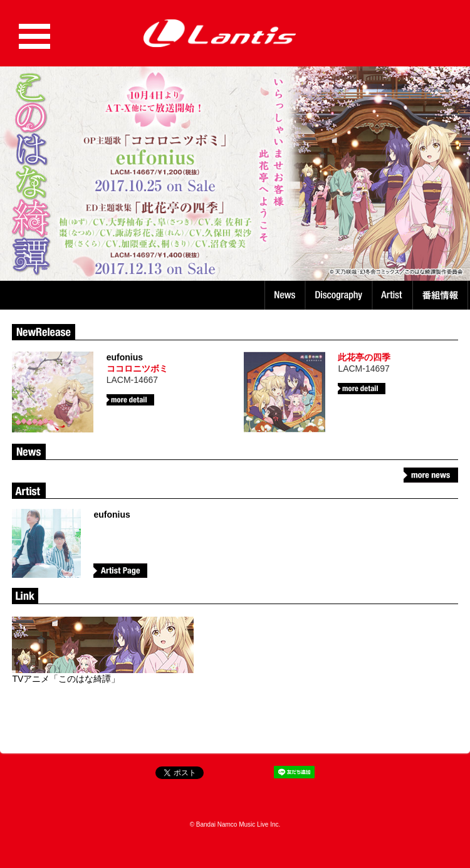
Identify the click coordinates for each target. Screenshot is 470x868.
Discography (340, 295)
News (285, 295)
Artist (394, 295)
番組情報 (442, 295)
